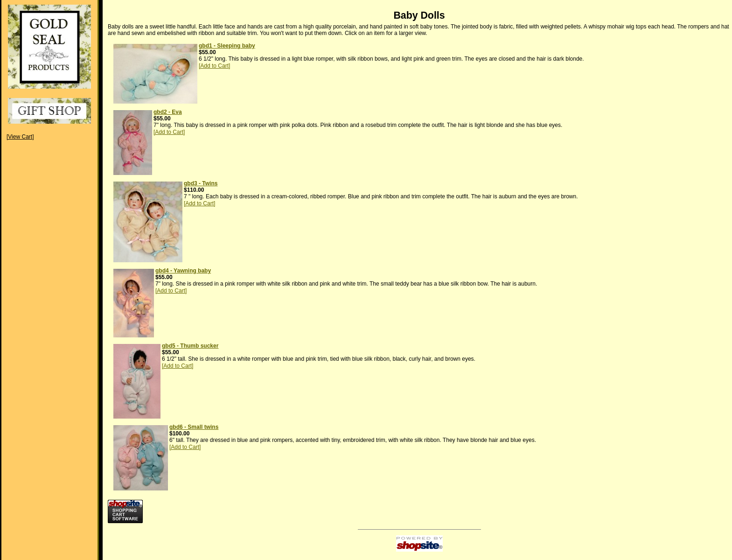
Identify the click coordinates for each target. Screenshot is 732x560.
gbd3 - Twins (201, 183)
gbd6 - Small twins (194, 427)
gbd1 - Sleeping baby (227, 46)
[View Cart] (20, 137)
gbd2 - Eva (168, 112)
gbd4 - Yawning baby (183, 271)
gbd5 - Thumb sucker (190, 346)
